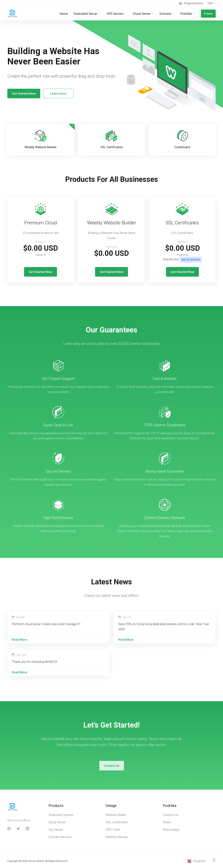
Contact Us (112, 766)
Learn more (58, 93)
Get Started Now (24, 93)
